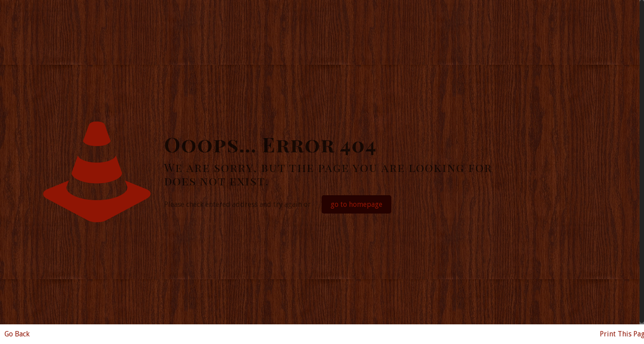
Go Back (17, 334)
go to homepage (356, 204)
